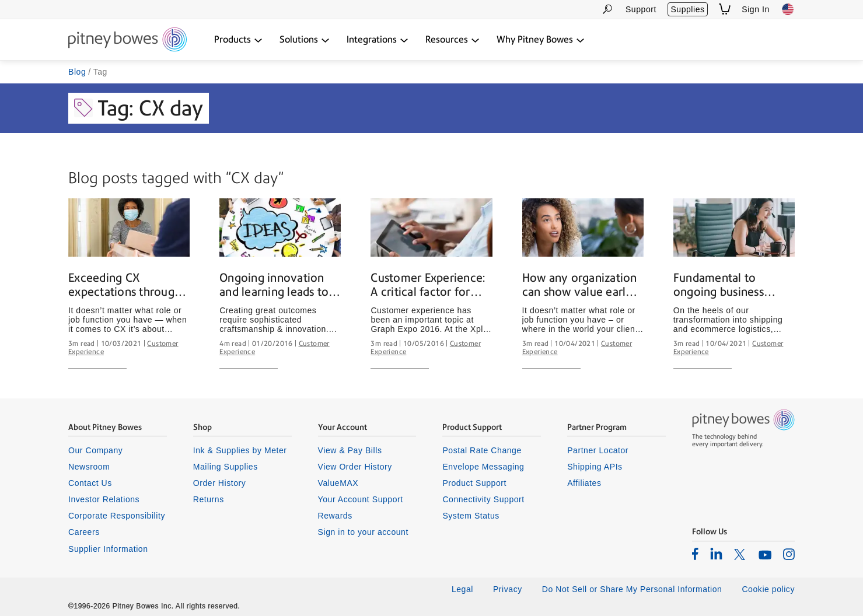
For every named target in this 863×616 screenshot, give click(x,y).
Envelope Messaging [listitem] (483, 467)
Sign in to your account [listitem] (363, 532)
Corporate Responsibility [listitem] (117, 516)
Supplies (687, 9)
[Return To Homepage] (127, 40)
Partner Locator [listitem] (598, 450)
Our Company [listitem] (95, 450)
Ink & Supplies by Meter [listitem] (240, 450)
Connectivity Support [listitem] (483, 499)
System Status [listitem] (471, 516)
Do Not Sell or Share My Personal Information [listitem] (632, 589)
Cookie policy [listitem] (768, 589)
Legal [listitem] (462, 589)
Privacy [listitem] (508, 589)
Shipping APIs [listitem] (595, 467)
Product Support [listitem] (474, 483)
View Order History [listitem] (355, 467)
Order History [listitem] (220, 483)
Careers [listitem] (84, 532)
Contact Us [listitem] (90, 483)
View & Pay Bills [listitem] (350, 450)
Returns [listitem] (209, 499)
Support (641, 9)
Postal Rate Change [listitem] (482, 450)
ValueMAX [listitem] (338, 483)
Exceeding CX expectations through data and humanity (125, 285)
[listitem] (695, 554)
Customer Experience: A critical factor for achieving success (428, 285)
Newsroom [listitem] (89, 467)
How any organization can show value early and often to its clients (581, 285)
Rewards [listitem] (335, 516)
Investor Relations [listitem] (104, 499)
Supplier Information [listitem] (108, 549)
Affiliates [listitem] (584, 483)
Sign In (756, 9)
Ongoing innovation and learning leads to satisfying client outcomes (274, 285)
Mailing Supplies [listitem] (226, 467)
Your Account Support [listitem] (361, 499)
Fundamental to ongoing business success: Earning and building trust (726, 285)
